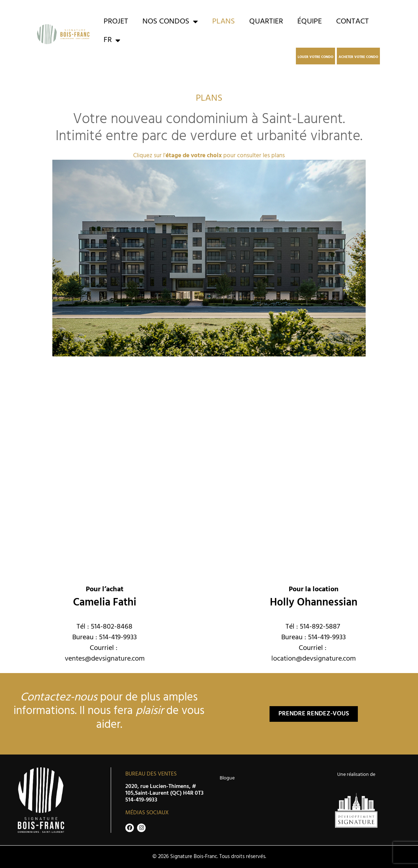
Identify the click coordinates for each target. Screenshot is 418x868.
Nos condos (170, 22)
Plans (224, 22)
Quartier (266, 22)
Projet (116, 22)
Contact (352, 22)
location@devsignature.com (313, 659)
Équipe (310, 22)
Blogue (227, 778)
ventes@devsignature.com (105, 659)
